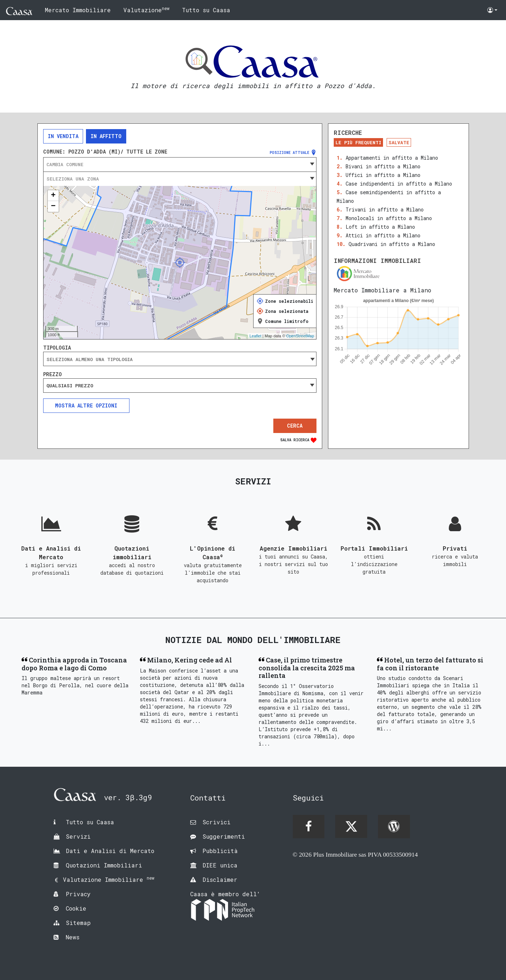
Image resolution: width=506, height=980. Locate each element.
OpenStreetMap (300, 336)
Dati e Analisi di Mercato (110, 851)
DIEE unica (220, 865)
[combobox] (180, 164)
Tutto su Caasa (206, 10)
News (73, 937)
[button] (492, 10)
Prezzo (53, 374)
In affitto (106, 136)
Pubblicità (220, 851)
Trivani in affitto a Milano (385, 209)
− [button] (53, 206)
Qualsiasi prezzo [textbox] (70, 386)
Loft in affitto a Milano (380, 227)
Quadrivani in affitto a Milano (392, 244)
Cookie (76, 908)
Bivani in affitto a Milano (383, 166)
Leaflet (256, 336)
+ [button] (53, 196)
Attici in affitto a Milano (383, 235)
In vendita (63, 136)
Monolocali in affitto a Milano (389, 218)
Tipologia (57, 348)
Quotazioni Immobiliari (104, 865)
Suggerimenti (224, 836)
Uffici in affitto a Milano (383, 175)
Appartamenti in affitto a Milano (392, 158)
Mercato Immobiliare (78, 10)
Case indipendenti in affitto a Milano (399, 184)
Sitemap (78, 923)
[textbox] (180, 164)
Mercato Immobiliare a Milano (382, 290)
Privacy (78, 894)
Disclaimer (220, 879)
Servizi (78, 836)
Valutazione (146, 10)
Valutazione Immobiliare (109, 879)
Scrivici (216, 822)
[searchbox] (180, 359)
